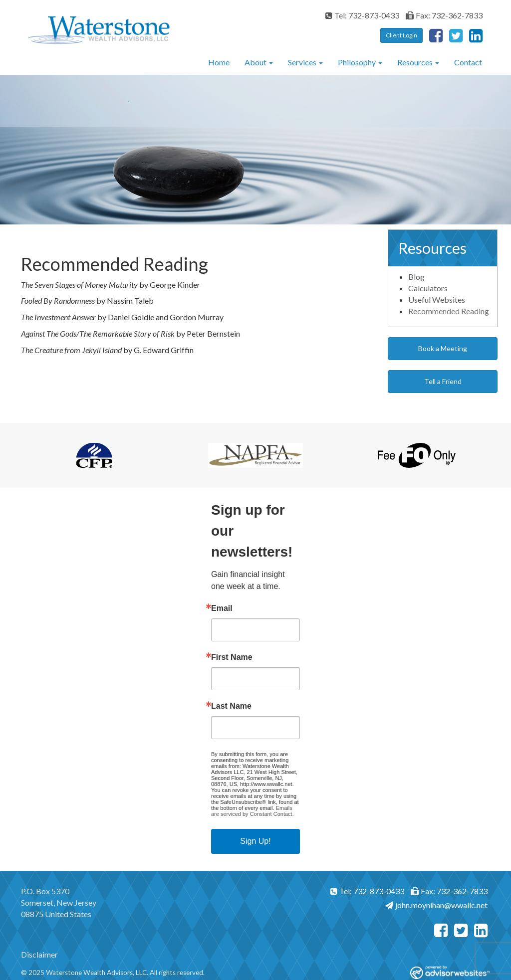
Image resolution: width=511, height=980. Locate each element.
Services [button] (305, 62)
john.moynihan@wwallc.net (436, 905)
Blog (416, 277)
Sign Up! (255, 841)
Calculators (428, 288)
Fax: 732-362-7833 (444, 15)
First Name (232, 657)
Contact (468, 62)
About (255, 62)
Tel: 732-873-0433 (362, 15)
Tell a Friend (443, 381)
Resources (415, 62)
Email (222, 608)
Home (219, 62)
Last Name (231, 706)
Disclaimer (39, 954)
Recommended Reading (449, 311)
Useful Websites (437, 299)
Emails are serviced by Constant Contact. (253, 811)
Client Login (401, 35)
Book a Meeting (443, 348)
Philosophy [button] (360, 62)
